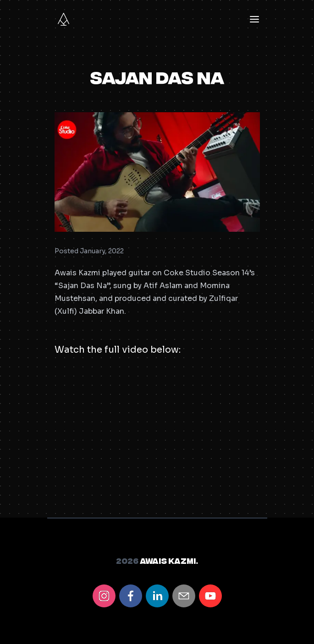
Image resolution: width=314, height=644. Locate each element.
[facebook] (131, 596)
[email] (184, 596)
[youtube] (210, 596)
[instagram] (104, 596)
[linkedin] (157, 596)
